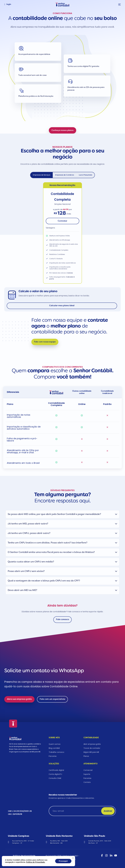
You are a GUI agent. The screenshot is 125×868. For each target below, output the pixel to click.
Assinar (108, 811)
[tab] (42, 175)
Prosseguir (63, 861)
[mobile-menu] (119, 5)
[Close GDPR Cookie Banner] (73, 858)
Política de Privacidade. (36, 862)
